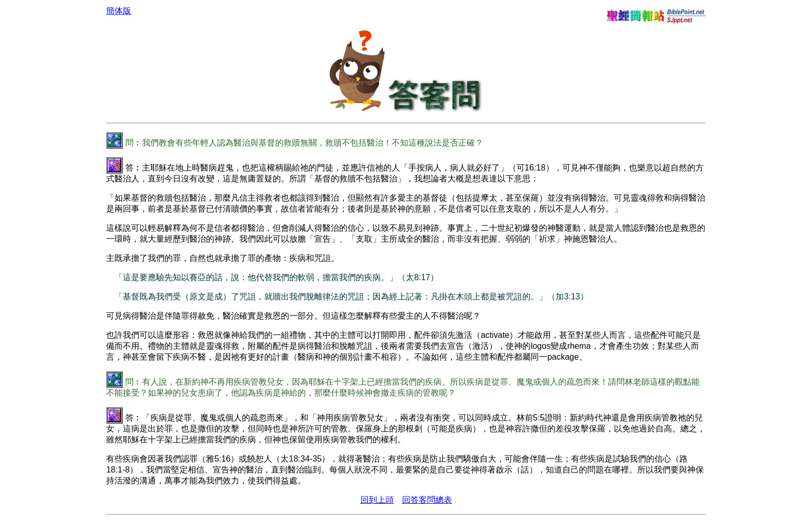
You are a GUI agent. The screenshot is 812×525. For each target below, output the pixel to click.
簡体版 (119, 11)
